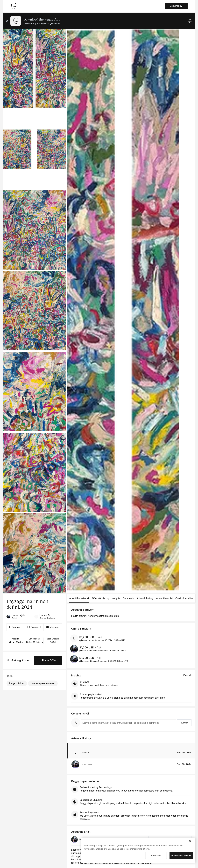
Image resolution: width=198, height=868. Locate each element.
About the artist (164, 598)
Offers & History (101, 598)
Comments (129, 598)
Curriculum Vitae (184, 598)
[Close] (190, 841)
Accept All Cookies (181, 855)
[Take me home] (14, 6)
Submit (184, 723)
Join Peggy (176, 6)
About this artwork (79, 598)
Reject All (156, 855)
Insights (116, 598)
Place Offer (49, 660)
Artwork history (145, 598)
